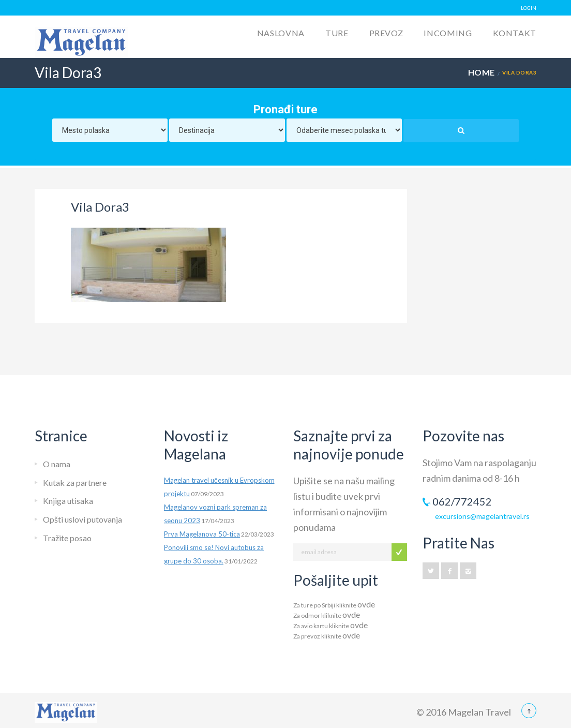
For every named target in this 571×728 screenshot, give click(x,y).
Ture (337, 33)
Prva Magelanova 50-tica (202, 534)
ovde (366, 604)
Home (482, 72)
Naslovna (281, 33)
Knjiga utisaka (68, 501)
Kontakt (515, 33)
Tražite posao (67, 538)
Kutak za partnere (75, 482)
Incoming (448, 33)
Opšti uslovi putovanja (82, 519)
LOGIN (529, 8)
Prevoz (386, 33)
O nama (57, 464)
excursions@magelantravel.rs (482, 516)
